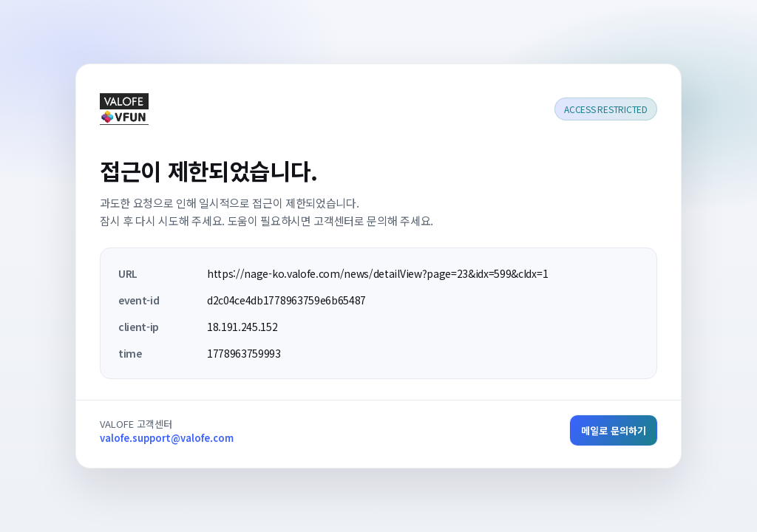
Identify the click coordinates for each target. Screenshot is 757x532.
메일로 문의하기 (614, 430)
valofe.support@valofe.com (167, 438)
